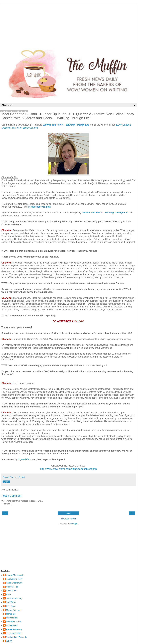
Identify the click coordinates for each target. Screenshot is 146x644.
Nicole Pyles (12, 625)
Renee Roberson (14, 629)
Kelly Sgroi (11, 606)
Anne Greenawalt (14, 583)
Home (68, 513)
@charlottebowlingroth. (40, 207)
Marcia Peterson (14, 610)
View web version (68, 519)
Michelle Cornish (14, 622)
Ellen (8, 594)
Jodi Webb (11, 602)
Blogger (74, 524)
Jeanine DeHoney (14, 598)
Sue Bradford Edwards (16, 637)
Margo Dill (11, 614)
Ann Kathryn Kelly (14, 579)
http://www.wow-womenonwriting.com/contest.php (68, 469)
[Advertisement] (68, 24)
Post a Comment (11, 496)
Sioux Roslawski (14, 633)
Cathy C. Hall (12, 587)
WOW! (9, 641)
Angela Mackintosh (15, 575)
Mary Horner (12, 618)
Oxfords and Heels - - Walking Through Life (66, 125)
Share (6, 482)
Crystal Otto (25, 459)
